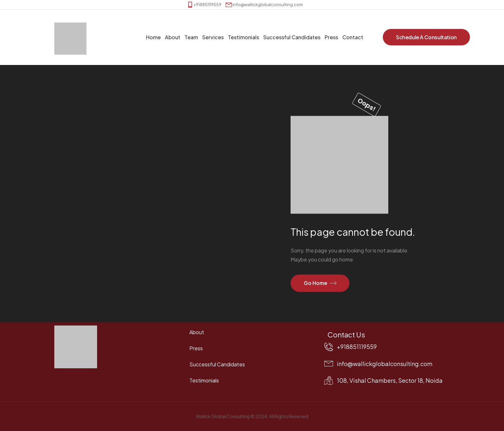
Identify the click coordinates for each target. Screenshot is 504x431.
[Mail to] (264, 5)
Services (213, 37)
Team (191, 37)
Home (153, 37)
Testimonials (243, 37)
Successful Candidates (292, 37)
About (173, 37)
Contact (353, 37)
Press (331, 37)
